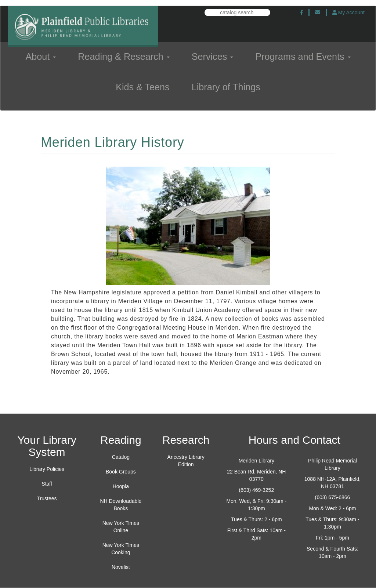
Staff (47, 484)
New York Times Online (121, 527)
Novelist (121, 567)
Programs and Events (303, 57)
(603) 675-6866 (333, 497)
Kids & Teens (143, 87)
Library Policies (47, 469)
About (41, 57)
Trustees (47, 498)
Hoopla (121, 486)
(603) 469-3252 (256, 490)
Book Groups (121, 472)
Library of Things (226, 87)
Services (213, 57)
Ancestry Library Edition (186, 461)
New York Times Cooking (121, 549)
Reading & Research (124, 57)
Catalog (121, 457)
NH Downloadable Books (121, 505)
